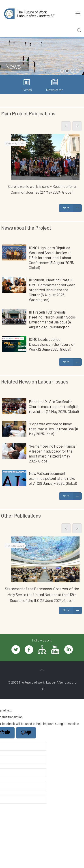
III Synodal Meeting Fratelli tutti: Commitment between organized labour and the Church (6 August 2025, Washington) (52, 290)
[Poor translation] (26, 733)
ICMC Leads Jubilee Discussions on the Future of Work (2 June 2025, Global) (52, 344)
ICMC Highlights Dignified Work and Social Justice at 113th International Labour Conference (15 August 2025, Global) (51, 258)
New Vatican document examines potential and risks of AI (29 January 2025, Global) (53, 478)
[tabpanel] (42, 166)
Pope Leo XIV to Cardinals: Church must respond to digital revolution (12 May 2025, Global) (54, 406)
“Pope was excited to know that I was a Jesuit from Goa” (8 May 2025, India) (53, 429)
